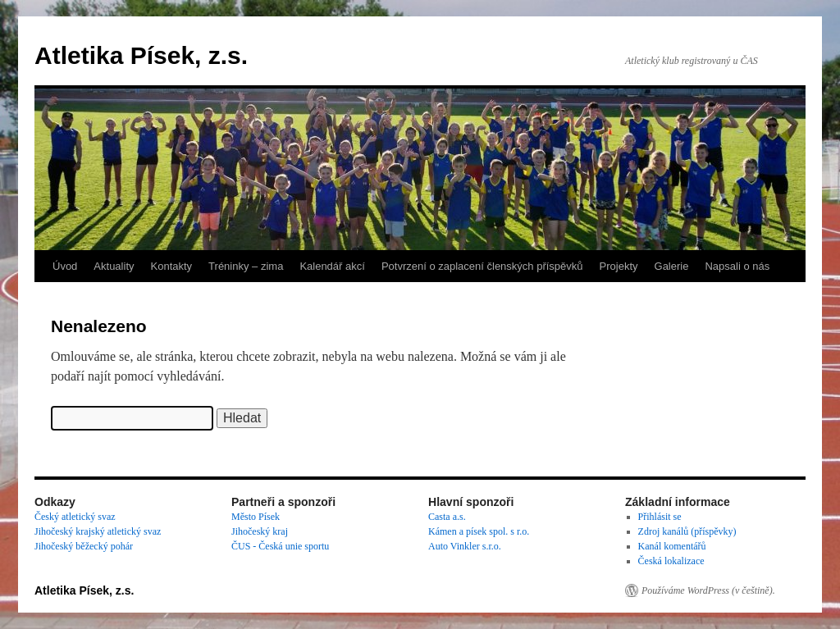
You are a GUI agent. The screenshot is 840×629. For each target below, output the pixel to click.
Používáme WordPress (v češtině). (708, 590)
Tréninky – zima (246, 266)
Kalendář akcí (332, 266)
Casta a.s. (447, 517)
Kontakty (172, 266)
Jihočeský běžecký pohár (84, 546)
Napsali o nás (737, 266)
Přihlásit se (660, 517)
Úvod (65, 266)
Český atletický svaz (75, 517)
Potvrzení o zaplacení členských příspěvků (482, 266)
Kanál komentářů (672, 546)
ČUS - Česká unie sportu (280, 546)
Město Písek (256, 517)
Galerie (672, 266)
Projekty (619, 266)
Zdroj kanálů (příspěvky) (687, 531)
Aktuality (114, 266)
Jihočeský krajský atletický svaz (98, 531)
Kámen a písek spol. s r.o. (479, 531)
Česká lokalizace (671, 561)
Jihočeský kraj (260, 531)
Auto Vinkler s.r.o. (465, 546)
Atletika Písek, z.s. (141, 55)
